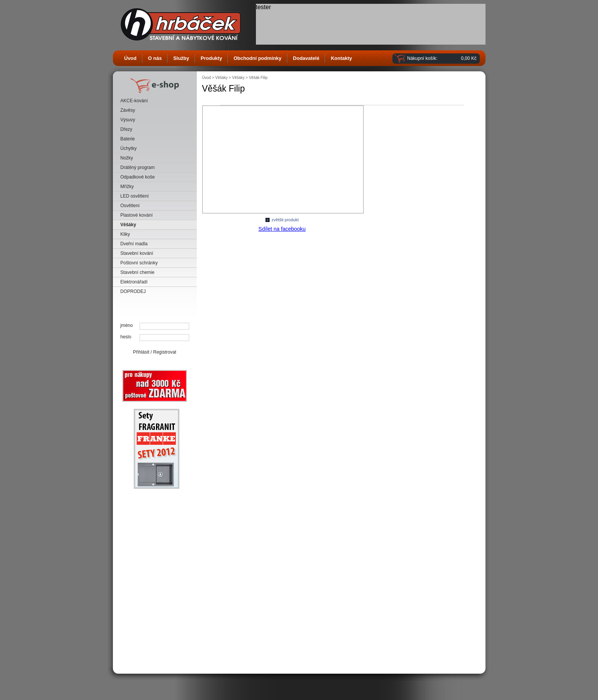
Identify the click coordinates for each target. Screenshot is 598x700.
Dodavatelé (306, 58)
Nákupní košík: (422, 58)
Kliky (125, 234)
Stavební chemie (137, 272)
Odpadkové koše (138, 177)
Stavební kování (137, 253)
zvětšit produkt (285, 220)
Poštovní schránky (139, 263)
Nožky (127, 158)
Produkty (211, 58)
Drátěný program (138, 167)
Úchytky (129, 148)
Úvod (131, 58)
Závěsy (128, 110)
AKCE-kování (134, 101)
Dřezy (126, 129)
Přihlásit (141, 352)
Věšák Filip (258, 78)
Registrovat (165, 352)
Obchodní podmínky (257, 58)
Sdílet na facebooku (282, 229)
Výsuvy (128, 120)
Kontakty (341, 58)
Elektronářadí (134, 282)
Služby (181, 58)
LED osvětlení (135, 196)
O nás (155, 58)
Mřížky (127, 187)
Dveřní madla (134, 244)
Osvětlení (130, 206)
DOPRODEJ (133, 291)
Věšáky (128, 225)
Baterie (128, 139)
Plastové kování (137, 215)
